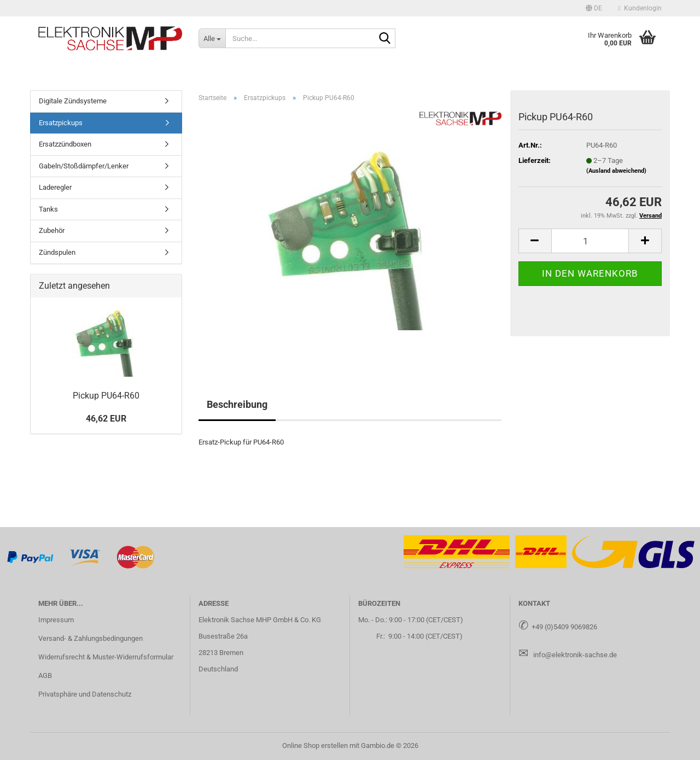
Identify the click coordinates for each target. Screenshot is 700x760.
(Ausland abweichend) (616, 171)
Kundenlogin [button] (640, 8)
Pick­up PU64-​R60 (106, 396)
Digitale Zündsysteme (73, 101)
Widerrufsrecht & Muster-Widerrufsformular (106, 657)
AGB (45, 676)
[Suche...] (212, 38)
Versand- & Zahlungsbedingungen (91, 638)
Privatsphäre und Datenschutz (85, 694)
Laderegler (55, 187)
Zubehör (52, 230)
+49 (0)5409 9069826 (564, 627)
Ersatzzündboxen (65, 144)
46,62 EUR (106, 419)
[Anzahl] (590, 241)
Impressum (56, 620)
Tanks (48, 209)
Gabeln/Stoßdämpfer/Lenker (84, 166)
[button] (594, 8)
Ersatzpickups (61, 123)
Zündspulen (57, 252)
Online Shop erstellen (315, 746)
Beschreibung (237, 404)
